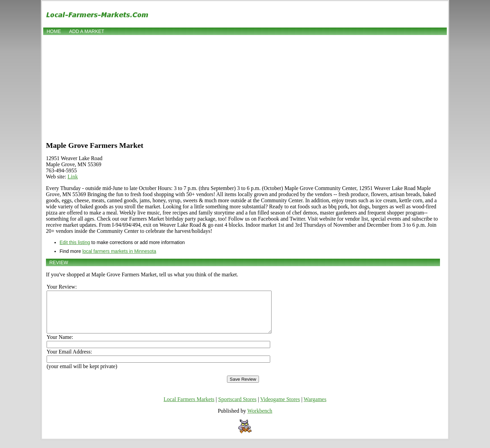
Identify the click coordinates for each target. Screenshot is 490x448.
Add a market (87, 31)
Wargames (315, 407)
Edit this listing (75, 242)
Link (73, 177)
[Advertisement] (245, 87)
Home (54, 31)
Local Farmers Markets (189, 407)
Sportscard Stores (237, 407)
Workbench (260, 419)
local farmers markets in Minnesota (119, 251)
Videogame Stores (280, 407)
